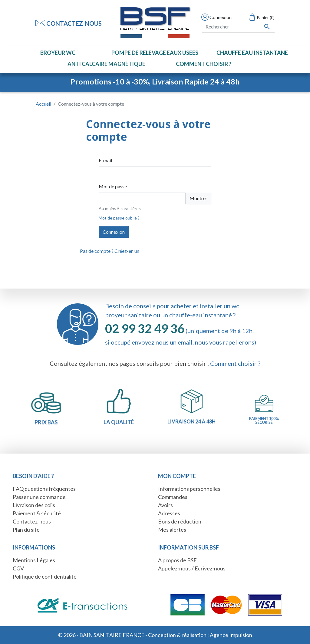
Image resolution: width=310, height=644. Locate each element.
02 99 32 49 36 (145, 329)
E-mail (105, 160)
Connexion (114, 232)
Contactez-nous (69, 23)
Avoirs (165, 505)
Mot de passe (113, 186)
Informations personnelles (189, 489)
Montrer (198, 198)
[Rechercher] (238, 27)
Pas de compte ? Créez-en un (110, 251)
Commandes (173, 497)
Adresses (169, 513)
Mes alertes (172, 530)
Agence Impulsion (231, 635)
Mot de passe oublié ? (119, 218)
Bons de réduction (180, 521)
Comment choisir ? (235, 363)
